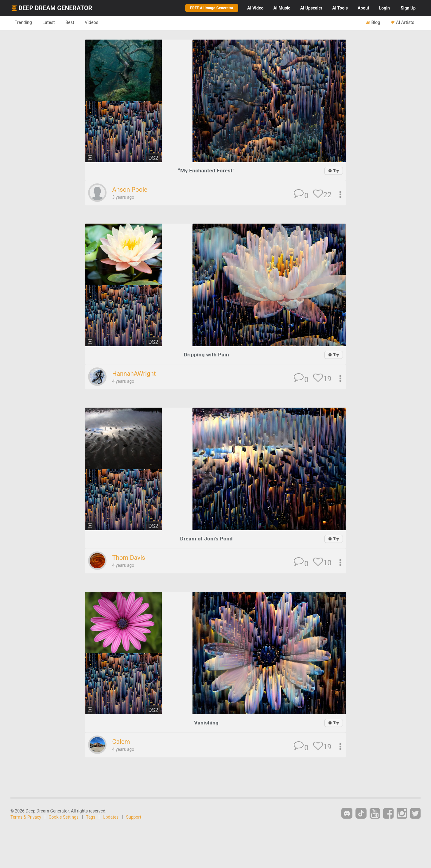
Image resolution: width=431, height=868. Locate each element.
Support (134, 817)
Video (255, 8)
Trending (24, 23)
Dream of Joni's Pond (206, 538)
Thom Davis (129, 557)
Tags (91, 817)
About (363, 8)
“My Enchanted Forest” (206, 170)
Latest (50, 23)
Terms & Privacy (26, 817)
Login (384, 8)
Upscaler (311, 8)
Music (282, 8)
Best (72, 23)
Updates (111, 817)
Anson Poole (130, 190)
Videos (95, 23)
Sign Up (408, 8)
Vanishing (206, 722)
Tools (340, 8)
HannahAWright (134, 374)
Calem (121, 741)
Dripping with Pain (206, 354)
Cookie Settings (64, 817)
